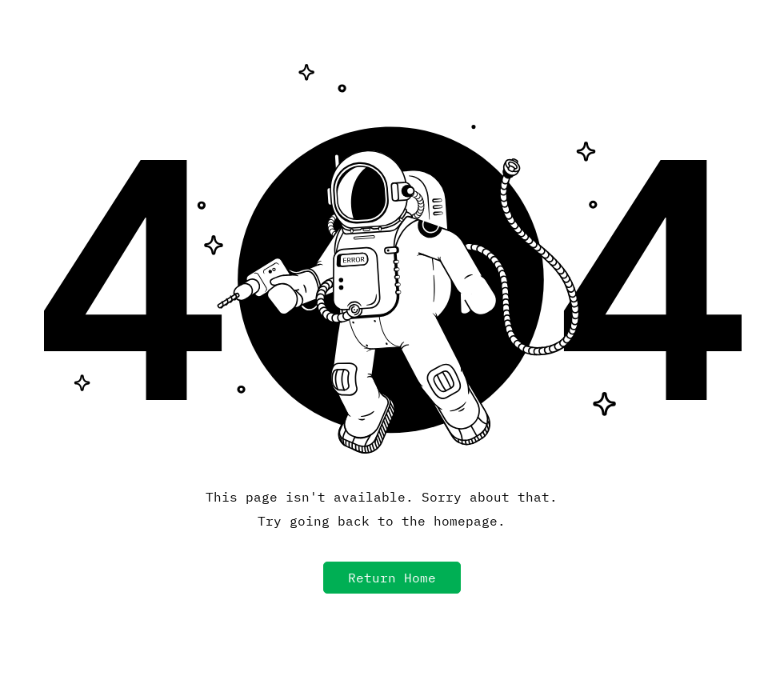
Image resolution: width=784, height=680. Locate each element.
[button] (392, 578)
